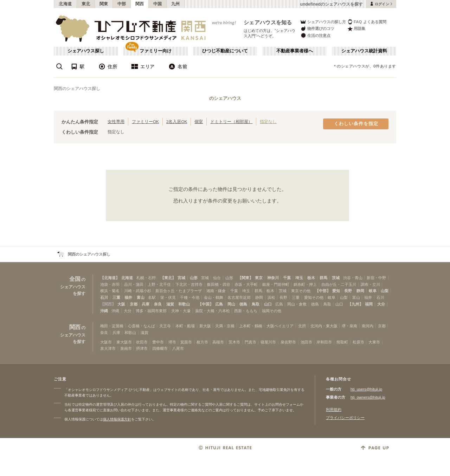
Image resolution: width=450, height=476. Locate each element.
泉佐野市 (288, 342)
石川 (104, 297)
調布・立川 (370, 284)
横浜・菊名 (110, 291)
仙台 (217, 278)
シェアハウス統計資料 (364, 51)
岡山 (231, 304)
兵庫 (146, 304)
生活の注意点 (315, 35)
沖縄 (104, 311)
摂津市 (142, 348)
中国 (158, 4)
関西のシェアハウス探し (77, 89)
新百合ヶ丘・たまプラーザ (179, 291)
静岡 (360, 291)
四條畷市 (160, 348)
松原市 (358, 342)
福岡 (369, 304)
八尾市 (178, 348)
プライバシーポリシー (345, 418)
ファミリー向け (156, 51)
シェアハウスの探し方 (323, 22)
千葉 (287, 278)
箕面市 (186, 342)
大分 (381, 304)
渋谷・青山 (353, 278)
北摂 (302, 326)
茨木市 (234, 342)
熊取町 (342, 342)
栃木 (311, 278)
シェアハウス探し (86, 51)
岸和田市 (324, 342)
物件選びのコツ (317, 29)
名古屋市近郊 (239, 297)
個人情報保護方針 (117, 419)
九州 (176, 4)
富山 (141, 297)
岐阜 (373, 291)
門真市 (250, 342)
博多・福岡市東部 (151, 311)
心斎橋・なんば (142, 326)
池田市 (306, 342)
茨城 (336, 278)
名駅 (152, 297)
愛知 (336, 291)
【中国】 (206, 304)
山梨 (385, 291)
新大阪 (205, 326)
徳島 (243, 304)
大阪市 (106, 342)
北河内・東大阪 (324, 326)
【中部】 (323, 291)
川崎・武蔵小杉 (138, 291)
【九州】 (355, 304)
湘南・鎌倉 (216, 291)
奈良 (158, 304)
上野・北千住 (159, 284)
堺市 (172, 342)
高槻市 (218, 342)
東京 (259, 278)
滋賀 (170, 304)
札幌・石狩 (146, 278)
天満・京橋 (225, 326)
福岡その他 (272, 311)
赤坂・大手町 (246, 284)
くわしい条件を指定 (356, 124)
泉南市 (126, 348)
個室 (199, 121)
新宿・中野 (376, 278)
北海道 (65, 4)
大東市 (374, 342)
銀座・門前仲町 (276, 284)
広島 (219, 304)
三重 (116, 297)
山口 (268, 304)
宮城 (181, 278)
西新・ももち (246, 311)
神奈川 (273, 278)
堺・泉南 (349, 326)
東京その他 (301, 291)
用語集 (356, 29)
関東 (104, 4)
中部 (122, 4)
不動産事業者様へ (295, 51)
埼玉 (299, 278)
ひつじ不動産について (225, 51)
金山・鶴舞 (214, 297)
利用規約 (334, 410)
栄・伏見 (168, 297)
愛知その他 (314, 297)
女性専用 (116, 121)
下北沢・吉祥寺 (189, 284)
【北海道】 (110, 278)
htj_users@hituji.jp (366, 389)
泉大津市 (108, 348)
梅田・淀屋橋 (112, 326)
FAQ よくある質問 (367, 22)
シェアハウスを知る (268, 22)
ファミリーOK (145, 121)
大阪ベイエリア (280, 326)
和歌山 (184, 304)
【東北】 (168, 278)
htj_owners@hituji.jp (368, 397)
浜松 (271, 297)
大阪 (121, 304)
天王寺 (165, 326)
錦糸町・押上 (305, 284)
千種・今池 (190, 297)
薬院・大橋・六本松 (213, 311)
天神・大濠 (181, 311)
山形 (194, 278)
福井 (128, 297)
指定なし (268, 121)
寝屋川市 (268, 342)
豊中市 (158, 342)
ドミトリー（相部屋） (231, 121)
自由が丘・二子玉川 (339, 284)
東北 (86, 4)
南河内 (368, 326)
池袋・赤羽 (110, 284)
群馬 (323, 278)
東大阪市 (124, 342)
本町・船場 (185, 326)
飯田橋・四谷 (219, 284)
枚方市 (202, 342)
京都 (134, 304)
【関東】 (245, 278)
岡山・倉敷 (297, 304)
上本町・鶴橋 (251, 326)
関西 (140, 4)
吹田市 (142, 342)
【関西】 (108, 304)
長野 (348, 291)
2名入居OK (177, 121)
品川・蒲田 (134, 284)
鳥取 (256, 304)
